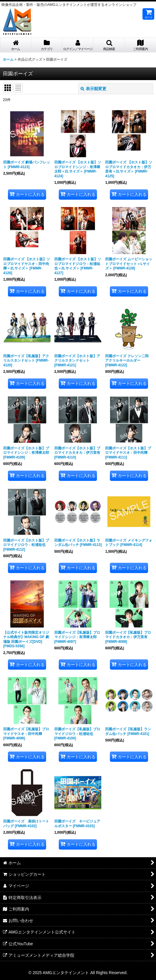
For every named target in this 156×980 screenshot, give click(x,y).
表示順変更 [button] (93, 89)
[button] (109, 45)
